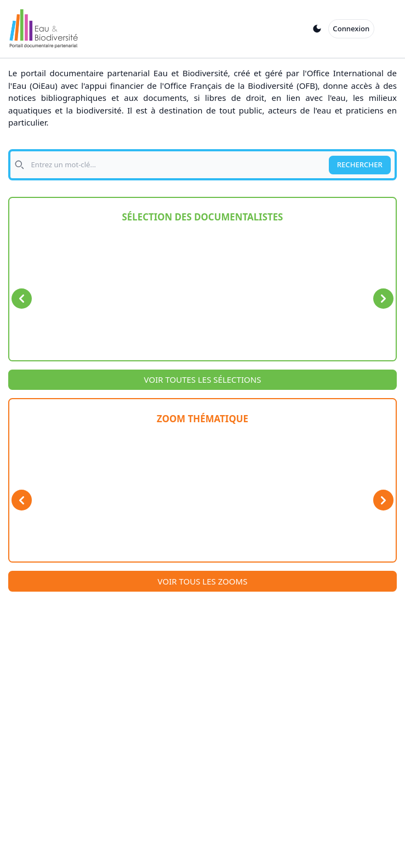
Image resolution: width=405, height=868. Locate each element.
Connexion (351, 29)
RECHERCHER (360, 164)
